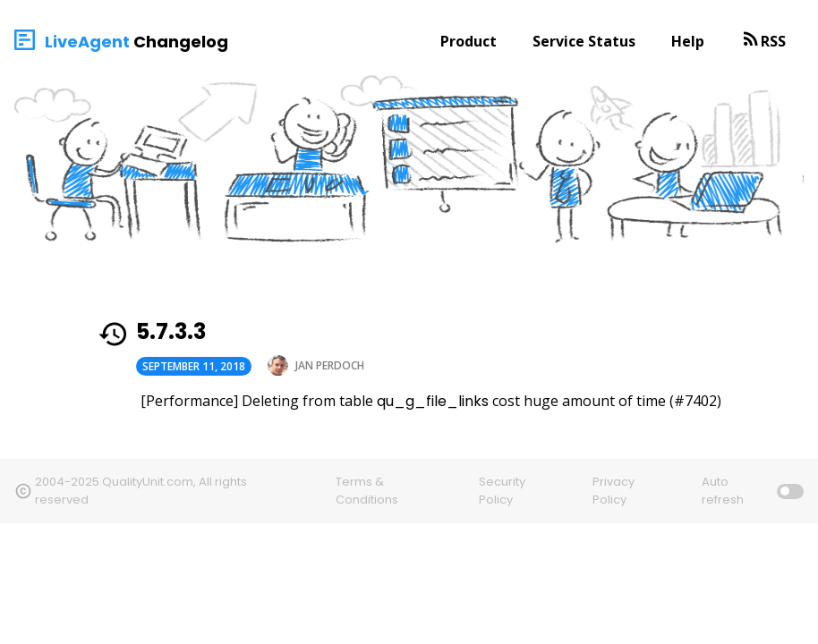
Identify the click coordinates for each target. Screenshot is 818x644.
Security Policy (502, 491)
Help (688, 41)
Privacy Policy (613, 491)
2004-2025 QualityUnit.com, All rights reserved (141, 491)
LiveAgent (87, 42)
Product (469, 41)
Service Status (584, 41)
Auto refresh (723, 491)
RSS (773, 41)
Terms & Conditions (367, 491)
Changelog (181, 42)
